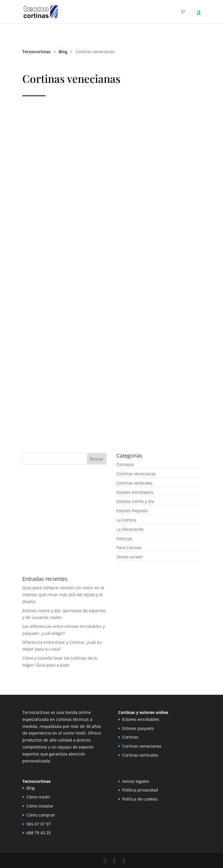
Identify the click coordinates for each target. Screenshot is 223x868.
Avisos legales (136, 781)
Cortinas (130, 737)
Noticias (124, 539)
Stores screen (130, 557)
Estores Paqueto (132, 511)
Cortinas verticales (134, 483)
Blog (63, 52)
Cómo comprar (41, 815)
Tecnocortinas (36, 52)
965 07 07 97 (39, 824)
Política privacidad (140, 790)
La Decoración (130, 529)
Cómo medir (38, 797)
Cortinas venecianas (136, 474)
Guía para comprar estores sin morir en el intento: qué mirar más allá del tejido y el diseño (63, 595)
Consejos (125, 464)
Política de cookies (140, 799)
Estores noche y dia (135, 501)
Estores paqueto (138, 728)
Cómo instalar (40, 806)
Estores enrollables (135, 492)
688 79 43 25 (39, 833)
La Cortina (126, 520)
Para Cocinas (129, 548)
